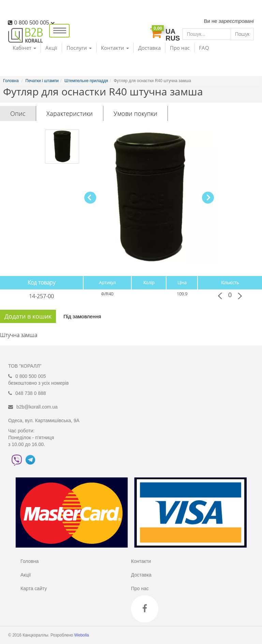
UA (170, 31)
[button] (208, 197)
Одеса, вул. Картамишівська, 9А (44, 420)
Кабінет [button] (24, 48)
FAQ (204, 48)
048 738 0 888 (31, 393)
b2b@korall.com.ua (37, 407)
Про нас (180, 48)
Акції (51, 48)
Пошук (242, 34)
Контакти (141, 561)
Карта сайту (34, 588)
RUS (173, 38)
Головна (30, 561)
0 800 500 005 (34, 23)
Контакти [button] (115, 48)
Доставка (149, 48)
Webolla (82, 635)
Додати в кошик (28, 316)
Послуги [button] (79, 48)
